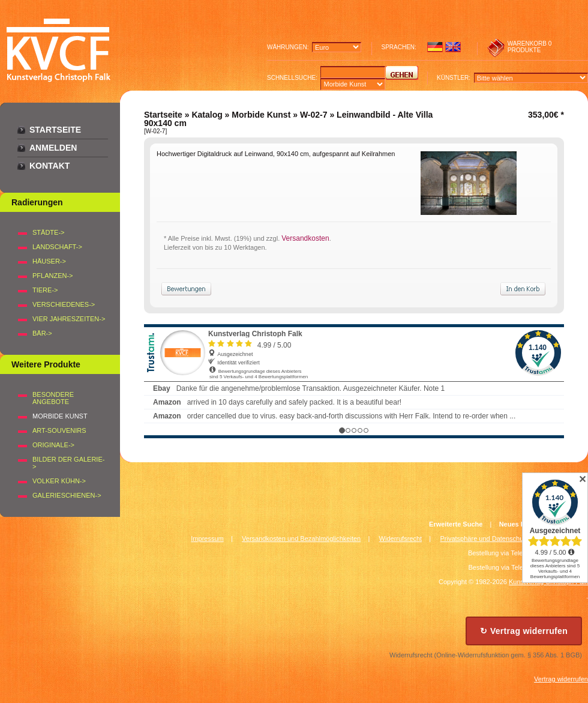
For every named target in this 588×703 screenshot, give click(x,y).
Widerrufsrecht (401, 539)
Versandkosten (305, 238)
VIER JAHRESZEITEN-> (69, 319)
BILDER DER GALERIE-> (68, 463)
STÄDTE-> (48, 232)
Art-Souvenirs (59, 430)
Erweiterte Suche (456, 524)
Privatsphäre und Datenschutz (484, 539)
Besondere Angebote (53, 398)
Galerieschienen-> (67, 495)
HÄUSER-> (49, 261)
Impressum (207, 539)
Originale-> (53, 445)
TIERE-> (45, 290)
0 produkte (530, 47)
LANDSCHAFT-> (57, 247)
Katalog (207, 115)
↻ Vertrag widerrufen (524, 631)
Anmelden (53, 148)
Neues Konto (520, 524)
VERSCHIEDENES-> (64, 304)
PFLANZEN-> (53, 276)
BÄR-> (42, 333)
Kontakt (49, 166)
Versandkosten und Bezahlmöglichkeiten (301, 539)
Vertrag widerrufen (561, 679)
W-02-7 (314, 115)
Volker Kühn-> (59, 481)
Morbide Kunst (261, 115)
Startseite (55, 130)
